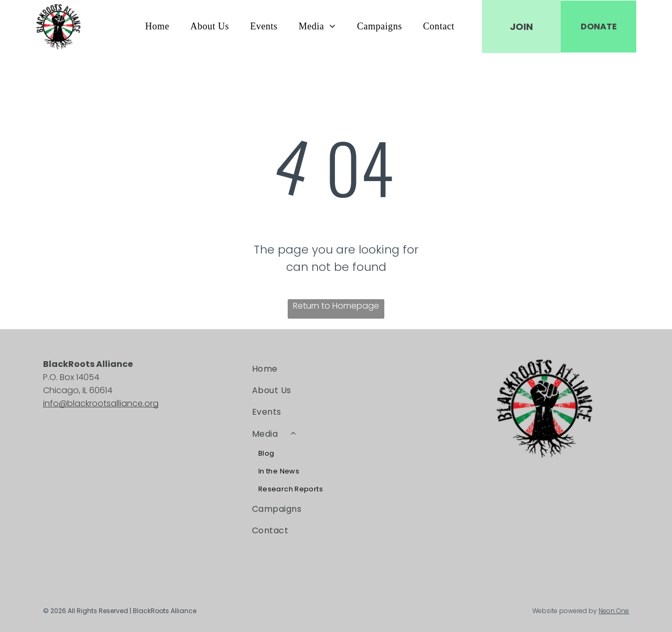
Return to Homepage (336, 306)
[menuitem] (157, 27)
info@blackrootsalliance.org (101, 403)
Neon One (614, 611)
